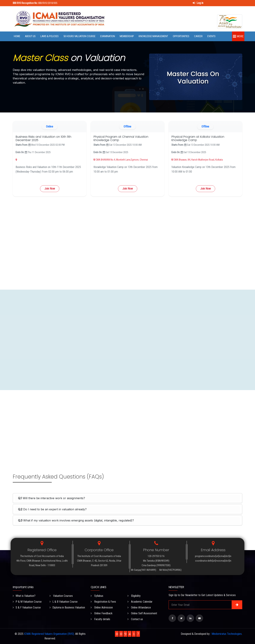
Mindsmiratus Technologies (227, 634)
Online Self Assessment (142, 613)
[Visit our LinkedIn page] (190, 618)
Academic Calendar (140, 602)
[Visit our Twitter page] (181, 618)
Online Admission (102, 607)
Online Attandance (139, 607)
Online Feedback (102, 613)
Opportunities (181, 36)
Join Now (50, 189)
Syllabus (97, 596)
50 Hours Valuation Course (79, 36)
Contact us (135, 619)
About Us (30, 36)
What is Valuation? (24, 596)
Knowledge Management (153, 36)
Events (211, 36)
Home (17, 36)
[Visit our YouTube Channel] (199, 618)
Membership (127, 36)
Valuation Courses (61, 596)
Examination (108, 36)
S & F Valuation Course (27, 607)
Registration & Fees (103, 602)
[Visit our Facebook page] (172, 618)
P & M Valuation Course (27, 602)
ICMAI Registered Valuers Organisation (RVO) (49, 634)
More (238, 36)
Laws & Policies (49, 36)
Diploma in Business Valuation (67, 607)
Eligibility (134, 596)
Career (198, 36)
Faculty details (100, 619)
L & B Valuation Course (64, 602)
